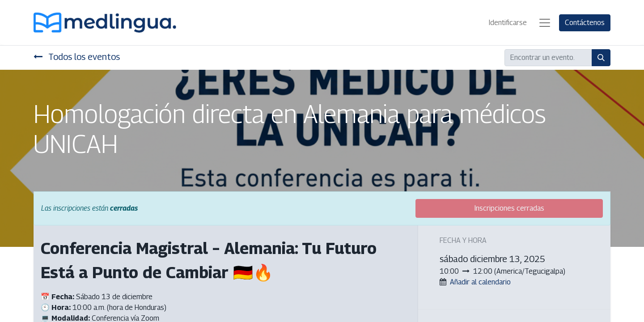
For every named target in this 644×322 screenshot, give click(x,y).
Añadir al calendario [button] (480, 282)
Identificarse (508, 23)
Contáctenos (585, 23)
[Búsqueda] (601, 58)
